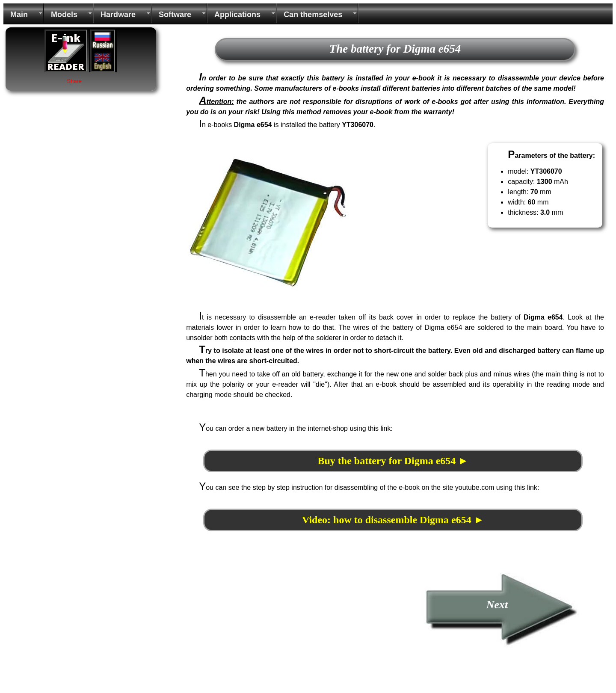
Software (175, 15)
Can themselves (313, 15)
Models (64, 15)
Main (19, 15)
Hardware (118, 15)
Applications (237, 15)
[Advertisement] (254, 629)
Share (74, 81)
